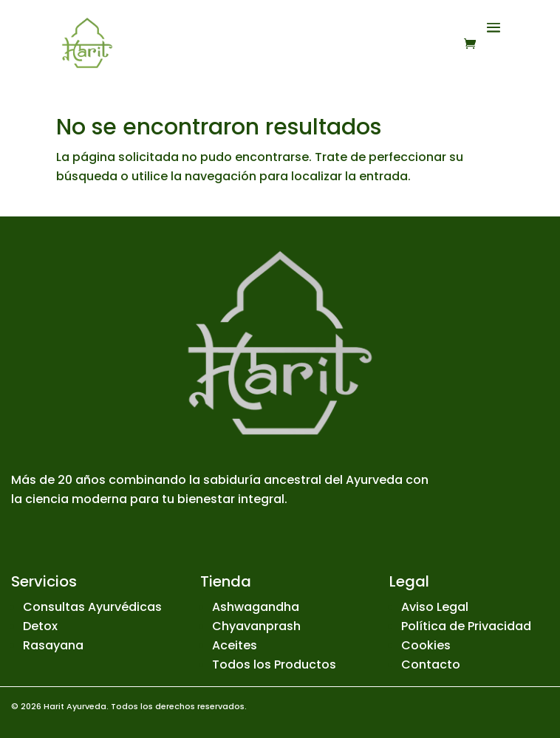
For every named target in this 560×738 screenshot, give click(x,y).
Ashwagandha (256, 607)
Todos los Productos (274, 664)
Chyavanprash (256, 626)
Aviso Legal (435, 607)
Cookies (426, 645)
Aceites (235, 645)
